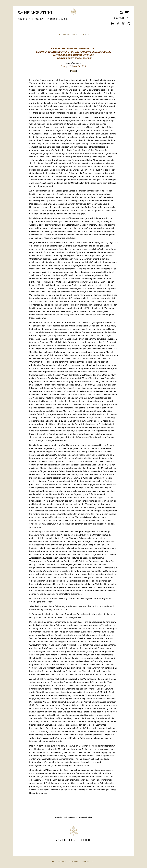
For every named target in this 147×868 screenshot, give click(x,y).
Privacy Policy (87, 861)
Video (73, 71)
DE (59, 35)
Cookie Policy (74, 861)
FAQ (53, 861)
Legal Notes (62, 861)
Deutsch (120, 19)
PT (88, 35)
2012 (53, 19)
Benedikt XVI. (26, 19)
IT (79, 35)
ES (69, 35)
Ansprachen (42, 19)
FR (74, 35)
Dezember (62, 19)
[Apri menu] (127, 13)
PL (83, 35)
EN (64, 35)
